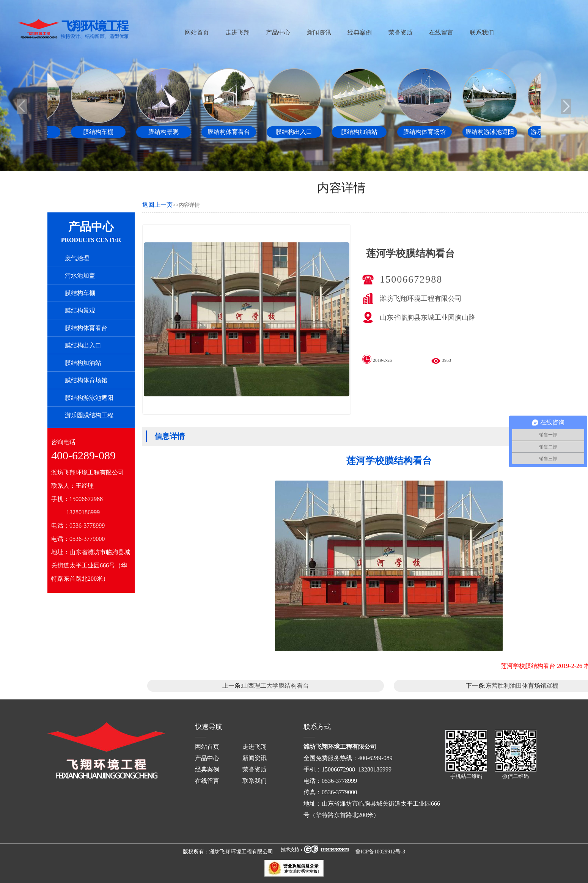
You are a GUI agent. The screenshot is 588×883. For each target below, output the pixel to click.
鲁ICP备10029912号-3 (380, 852)
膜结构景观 (80, 310)
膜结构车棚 (80, 293)
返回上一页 (157, 205)
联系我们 (482, 32)
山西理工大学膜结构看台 (275, 686)
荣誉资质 (401, 32)
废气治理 (77, 258)
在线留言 (441, 32)
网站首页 (197, 32)
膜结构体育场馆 (86, 380)
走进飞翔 (237, 32)
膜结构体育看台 (86, 328)
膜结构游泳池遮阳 (89, 398)
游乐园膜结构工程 (89, 415)
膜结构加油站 (83, 363)
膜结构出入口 (83, 345)
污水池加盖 (80, 276)
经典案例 (360, 32)
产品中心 (278, 32)
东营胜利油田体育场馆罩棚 (522, 686)
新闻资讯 (319, 32)
